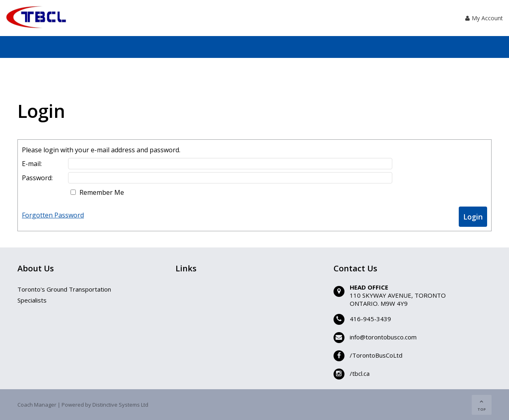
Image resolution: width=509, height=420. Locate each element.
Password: (37, 178)
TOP (482, 406)
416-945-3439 (370, 319)
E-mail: (32, 164)
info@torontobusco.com (383, 337)
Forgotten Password (53, 215)
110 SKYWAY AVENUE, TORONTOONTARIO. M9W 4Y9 (398, 299)
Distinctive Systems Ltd (120, 405)
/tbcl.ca (360, 373)
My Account (484, 18)
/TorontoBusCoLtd (376, 355)
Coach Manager (37, 405)
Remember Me (102, 192)
